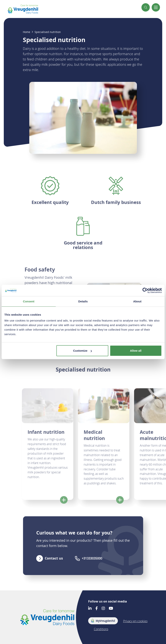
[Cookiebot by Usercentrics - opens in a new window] (145, 290)
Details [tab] (83, 301)
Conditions (101, 629)
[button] (146, 7)
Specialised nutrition (48, 32)
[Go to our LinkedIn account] (90, 609)
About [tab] (137, 301)
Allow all (136, 351)
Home (27, 32)
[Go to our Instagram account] (103, 609)
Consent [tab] (29, 301)
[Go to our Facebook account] (97, 609)
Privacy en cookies (135, 621)
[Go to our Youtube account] (111, 609)
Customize (83, 351)
